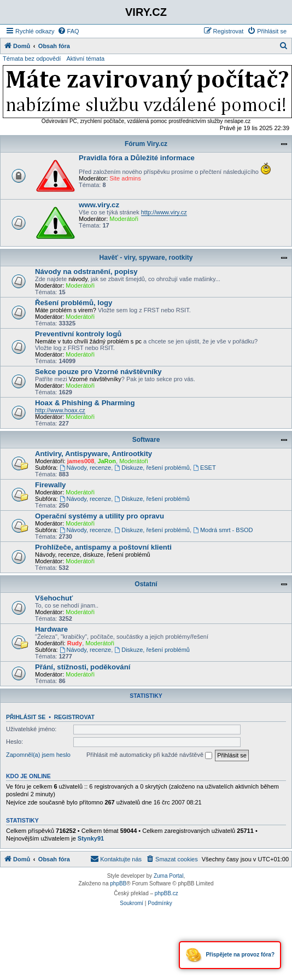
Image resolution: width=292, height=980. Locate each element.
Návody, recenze (86, 468)
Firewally (50, 485)
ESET (205, 468)
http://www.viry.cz (164, 212)
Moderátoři (124, 219)
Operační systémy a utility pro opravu (100, 516)
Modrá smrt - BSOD (223, 530)
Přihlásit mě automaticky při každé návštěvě (149, 755)
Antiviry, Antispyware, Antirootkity (94, 454)
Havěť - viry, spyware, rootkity (146, 258)
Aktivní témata (85, 59)
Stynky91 (91, 838)
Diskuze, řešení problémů (152, 468)
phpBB (118, 883)
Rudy (75, 643)
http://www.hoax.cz (60, 410)
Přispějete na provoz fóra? (230, 955)
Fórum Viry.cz (146, 144)
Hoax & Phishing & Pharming (85, 403)
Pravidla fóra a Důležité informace (137, 158)
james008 (81, 461)
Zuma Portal (168, 876)
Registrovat (74, 717)
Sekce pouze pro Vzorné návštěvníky (98, 372)
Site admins (125, 178)
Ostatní (146, 584)
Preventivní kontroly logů (78, 334)
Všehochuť (54, 598)
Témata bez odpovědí (32, 59)
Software (146, 440)
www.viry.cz (99, 205)
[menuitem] (68, 31)
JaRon (107, 461)
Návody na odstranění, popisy (86, 272)
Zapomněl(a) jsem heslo (38, 755)
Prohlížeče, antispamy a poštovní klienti (103, 547)
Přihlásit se (26, 717)
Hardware (51, 629)
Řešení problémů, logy (74, 303)
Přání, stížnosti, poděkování (83, 667)
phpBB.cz (167, 893)
